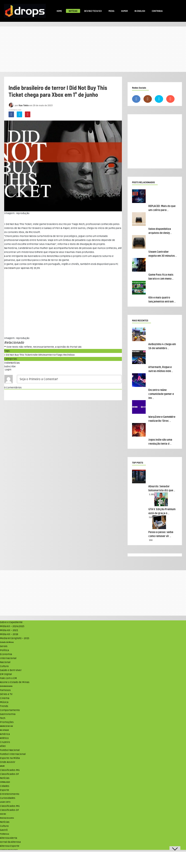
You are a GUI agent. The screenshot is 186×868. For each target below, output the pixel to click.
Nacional (5, 662)
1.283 (152, 494)
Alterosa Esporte (10, 846)
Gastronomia (8, 714)
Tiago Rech (63, 355)
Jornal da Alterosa (10, 842)
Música (4, 702)
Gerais (4, 646)
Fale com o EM (8, 678)
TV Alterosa (5, 834)
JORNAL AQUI (5, 782)
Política (4, 650)
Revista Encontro (7, 818)
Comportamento (10, 710)
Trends (4, 706)
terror (53, 355)
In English (140, 11)
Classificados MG (10, 770)
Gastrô (4, 830)
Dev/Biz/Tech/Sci (93, 11)
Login (8, 370)
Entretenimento (6, 686)
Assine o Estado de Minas (15, 682)
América (5, 734)
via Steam (10, 268)
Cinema (5, 698)
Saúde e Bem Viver (11, 670)
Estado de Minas (7, 642)
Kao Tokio (24, 105)
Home (59, 11)
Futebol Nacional (10, 750)
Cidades (5, 786)
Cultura (4, 666)
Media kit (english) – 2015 (15, 638)
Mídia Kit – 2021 (9, 630)
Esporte (5, 790)
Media (111, 11)
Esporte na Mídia (10, 758)
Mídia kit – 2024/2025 (12, 626)
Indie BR (37, 355)
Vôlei (3, 746)
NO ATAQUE (4, 730)
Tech (3, 718)
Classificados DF (9, 774)
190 (151, 540)
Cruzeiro (5, 742)
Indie (7, 363)
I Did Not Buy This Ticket (18, 355)
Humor (125, 11)
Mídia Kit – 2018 (9, 634)
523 (151, 517)
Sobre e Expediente (11, 622)
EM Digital (6, 674)
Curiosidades (8, 798)
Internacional (8, 658)
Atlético (4, 738)
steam (45, 355)
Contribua (157, 11)
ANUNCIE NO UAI (6, 726)
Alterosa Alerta (9, 838)
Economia (6, 654)
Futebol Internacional (13, 754)
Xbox (72, 355)
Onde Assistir (8, 762)
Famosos (5, 690)
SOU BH (3, 814)
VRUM (2, 766)
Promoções (7, 722)
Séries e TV (6, 694)
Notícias (73, 11)
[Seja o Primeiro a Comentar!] (69, 379)
